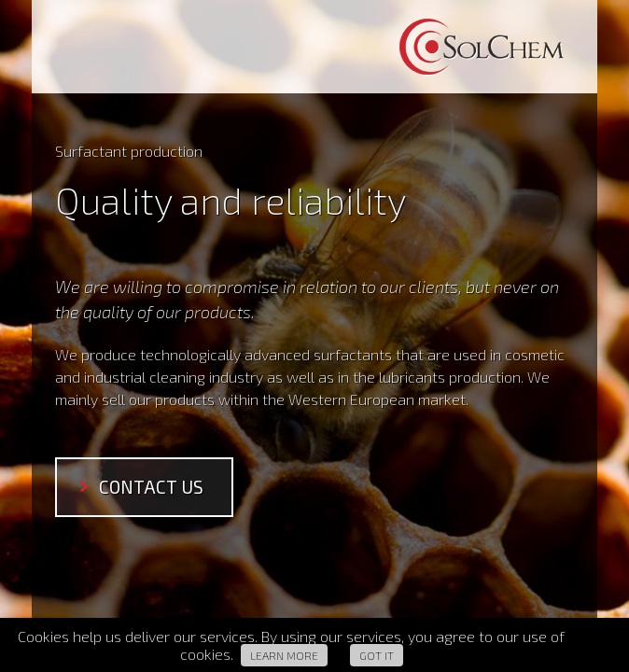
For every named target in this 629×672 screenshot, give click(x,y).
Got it (377, 655)
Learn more (284, 655)
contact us (151, 487)
